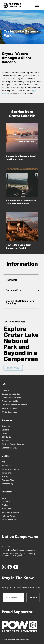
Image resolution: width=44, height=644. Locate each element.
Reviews (5, 441)
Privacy (5, 477)
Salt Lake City (16, 554)
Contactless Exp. (9, 448)
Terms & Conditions (10, 469)
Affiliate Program (9, 520)
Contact (5, 390)
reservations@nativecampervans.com (18, 550)
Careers (5, 430)
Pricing (5, 505)
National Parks (8, 516)
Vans (4, 498)
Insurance (6, 466)
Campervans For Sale (11, 398)
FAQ (4, 462)
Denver (5, 554)
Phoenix (5, 556)
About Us (6, 426)
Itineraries (6, 509)
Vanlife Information (10, 512)
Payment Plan (8, 480)
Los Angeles (16, 556)
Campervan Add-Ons (11, 394)
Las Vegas (29, 554)
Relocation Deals (9, 408)
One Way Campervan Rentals (14, 405)
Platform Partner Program (13, 444)
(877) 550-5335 (8, 546)
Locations (6, 502)
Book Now (13, 368)
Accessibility (7, 484)
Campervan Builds (10, 401)
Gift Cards (6, 437)
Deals (4, 434)
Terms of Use (8, 473)
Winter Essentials (10, 412)
